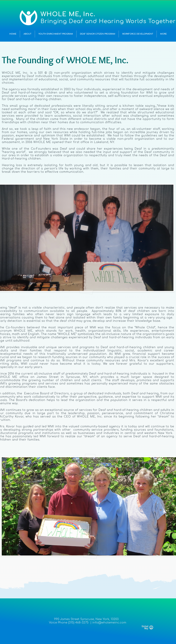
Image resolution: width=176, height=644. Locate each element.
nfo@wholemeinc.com (110, 623)
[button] (27, 34)
